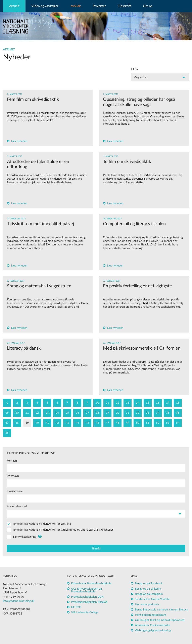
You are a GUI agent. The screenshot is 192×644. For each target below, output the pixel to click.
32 (138, 413)
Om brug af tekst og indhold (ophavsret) (160, 620)
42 (57, 423)
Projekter (99, 6)
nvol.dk (76, 6)
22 (37, 413)
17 (168, 403)
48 (117, 423)
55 (7, 433)
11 (107, 403)
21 (27, 413)
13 (128, 403)
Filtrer (135, 69)
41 (47, 423)
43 (67, 423)
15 (148, 403)
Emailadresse (15, 491)
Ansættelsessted (17, 507)
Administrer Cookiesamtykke (153, 625)
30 (117, 413)
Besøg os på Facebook (149, 584)
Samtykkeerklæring (25, 537)
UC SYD (76, 607)
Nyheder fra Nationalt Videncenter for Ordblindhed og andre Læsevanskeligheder (63, 530)
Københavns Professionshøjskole (91, 584)
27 (87, 413)
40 (37, 423)
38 (17, 423)
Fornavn (12, 461)
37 (7, 423)
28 (97, 413)
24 (57, 413)
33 (148, 413)
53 (168, 423)
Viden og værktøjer (45, 6)
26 (77, 413)
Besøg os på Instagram (149, 594)
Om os (148, 6)
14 (138, 403)
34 (158, 413)
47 (107, 423)
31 (128, 413)
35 (168, 413)
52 (158, 423)
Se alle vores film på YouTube (153, 599)
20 (17, 413)
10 (97, 403)
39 (27, 423)
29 (107, 413)
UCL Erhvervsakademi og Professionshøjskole (86, 590)
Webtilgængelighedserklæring (153, 631)
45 (87, 423)
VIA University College (85, 612)
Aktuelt (14, 6)
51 (148, 423)
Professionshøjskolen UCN (87, 597)
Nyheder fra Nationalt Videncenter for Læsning (42, 524)
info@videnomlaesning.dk (19, 601)
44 (77, 423)
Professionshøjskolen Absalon (89, 602)
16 (158, 403)
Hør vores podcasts (147, 604)
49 (128, 423)
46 (97, 423)
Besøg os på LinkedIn (148, 589)
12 (117, 403)
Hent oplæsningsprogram (151, 615)
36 (178, 413)
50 (138, 423)
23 (47, 413)
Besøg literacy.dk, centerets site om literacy (161, 610)
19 (7, 413)
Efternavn (13, 476)
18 (178, 403)
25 (67, 413)
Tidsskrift (124, 6)
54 (178, 423)
